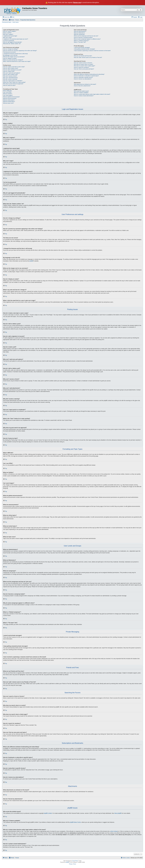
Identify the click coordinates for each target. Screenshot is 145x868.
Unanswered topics (7, 22)
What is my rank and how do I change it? (13, 60)
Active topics (16, 22)
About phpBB (118, 813)
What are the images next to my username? (14, 57)
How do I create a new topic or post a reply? (14, 67)
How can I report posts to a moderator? (13, 81)
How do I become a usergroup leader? (83, 37)
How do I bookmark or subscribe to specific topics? (86, 76)
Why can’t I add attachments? (10, 78)
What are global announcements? (11, 97)
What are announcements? (10, 98)
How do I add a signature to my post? (12, 70)
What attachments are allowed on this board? (85, 84)
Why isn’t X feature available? (81, 93)
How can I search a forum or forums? (83, 63)
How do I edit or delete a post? (11, 68)
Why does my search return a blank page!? (84, 66)
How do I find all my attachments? (82, 86)
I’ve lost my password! (9, 41)
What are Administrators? (80, 31)
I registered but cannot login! (10, 36)
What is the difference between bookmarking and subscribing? (89, 74)
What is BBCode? (8, 91)
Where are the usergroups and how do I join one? (86, 36)
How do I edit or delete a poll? (10, 74)
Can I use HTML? (7, 92)
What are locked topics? (9, 101)
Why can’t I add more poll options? (12, 73)
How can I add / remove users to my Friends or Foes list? (88, 57)
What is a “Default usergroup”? (81, 41)
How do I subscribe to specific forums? (83, 77)
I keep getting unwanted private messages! (84, 49)
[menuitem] (12, 17)
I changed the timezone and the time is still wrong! (15, 54)
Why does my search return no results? (84, 64)
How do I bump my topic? (9, 85)
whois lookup (114, 831)
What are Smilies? (8, 94)
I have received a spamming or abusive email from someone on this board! (92, 51)
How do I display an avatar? (10, 58)
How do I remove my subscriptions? (83, 79)
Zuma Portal (75, 861)
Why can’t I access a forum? (10, 76)
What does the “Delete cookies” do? (12, 44)
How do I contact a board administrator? (84, 96)
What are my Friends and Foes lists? (83, 56)
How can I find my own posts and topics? (84, 69)
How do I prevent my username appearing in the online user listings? (20, 51)
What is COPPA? (7, 33)
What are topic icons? (8, 103)
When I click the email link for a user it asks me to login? (17, 61)
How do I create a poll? (9, 71)
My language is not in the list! (10, 55)
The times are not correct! (9, 52)
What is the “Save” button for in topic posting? (14, 82)
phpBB (31, 261)
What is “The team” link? (80, 42)
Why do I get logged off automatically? (12, 42)
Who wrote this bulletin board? (81, 91)
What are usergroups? (79, 34)
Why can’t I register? (8, 34)
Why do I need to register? (10, 31)
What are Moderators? (79, 33)
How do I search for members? (81, 67)
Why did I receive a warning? (10, 79)
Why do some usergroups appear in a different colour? (87, 39)
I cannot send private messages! (82, 47)
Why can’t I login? (8, 37)
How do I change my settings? (11, 49)
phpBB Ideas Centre (75, 822)
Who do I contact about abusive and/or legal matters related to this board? (92, 94)
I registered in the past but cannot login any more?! (16, 39)
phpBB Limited (48, 813)
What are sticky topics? (9, 100)
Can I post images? (8, 95)
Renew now (77, 3)
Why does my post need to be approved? (13, 84)
